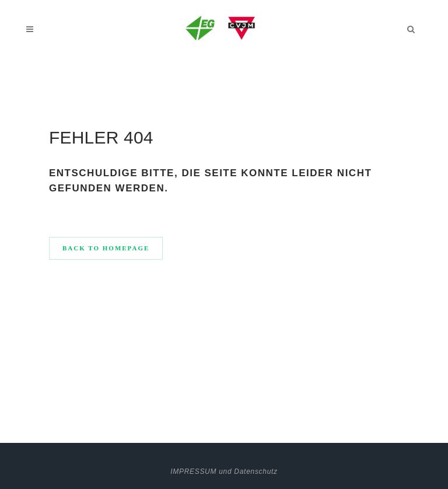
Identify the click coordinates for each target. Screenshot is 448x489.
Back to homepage (106, 248)
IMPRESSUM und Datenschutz (224, 471)
